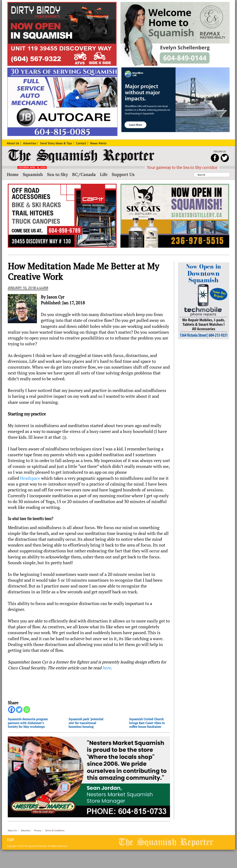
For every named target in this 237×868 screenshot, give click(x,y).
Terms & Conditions (55, 831)
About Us (12, 831)
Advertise (25, 831)
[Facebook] (12, 710)
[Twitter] (19, 710)
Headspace (30, 478)
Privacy (38, 831)
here (107, 668)
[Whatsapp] (27, 710)
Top (10, 840)
